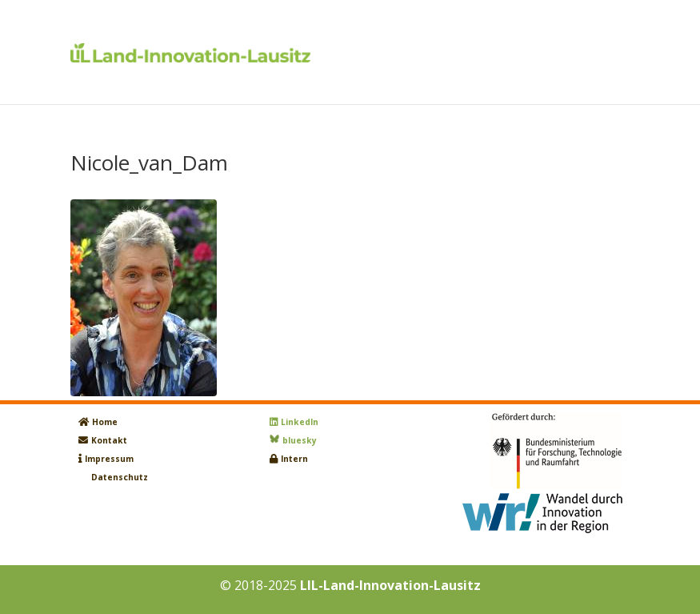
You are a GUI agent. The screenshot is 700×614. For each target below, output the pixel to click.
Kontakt (109, 440)
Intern (294, 459)
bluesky (300, 440)
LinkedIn (300, 422)
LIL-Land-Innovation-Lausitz (390, 585)
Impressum (109, 459)
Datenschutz (120, 477)
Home (105, 422)
